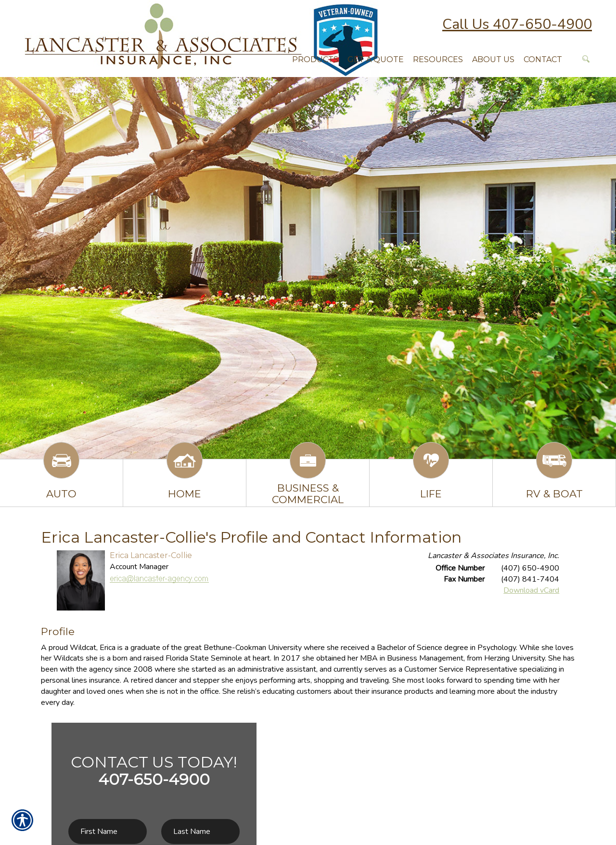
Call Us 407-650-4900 (517, 24)
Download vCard (531, 590)
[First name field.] (108, 832)
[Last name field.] (200, 832)
